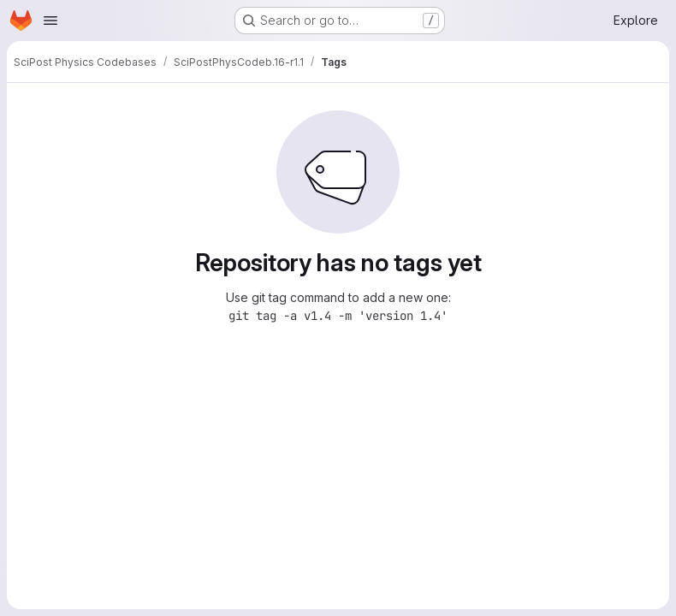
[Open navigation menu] (50, 21)
